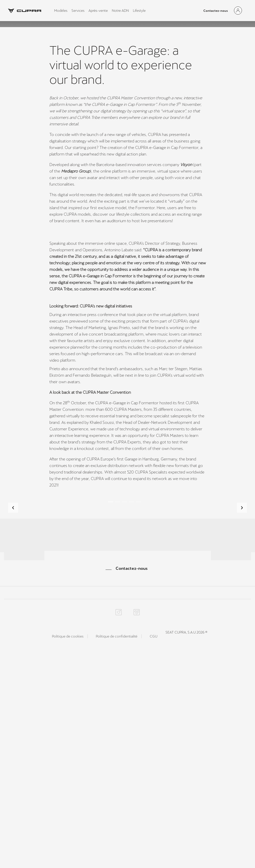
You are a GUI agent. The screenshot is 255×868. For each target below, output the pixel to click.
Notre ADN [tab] (120, 11)
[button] (13, 655)
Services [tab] (78, 11)
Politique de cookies (68, 848)
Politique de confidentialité (117, 848)
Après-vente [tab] (98, 11)
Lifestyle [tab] (139, 11)
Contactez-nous (216, 11)
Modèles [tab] (61, 11)
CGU (154, 848)
